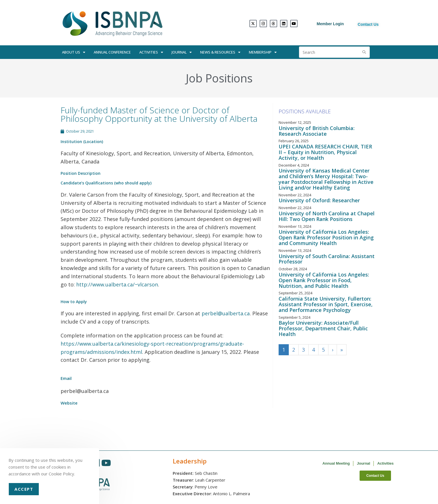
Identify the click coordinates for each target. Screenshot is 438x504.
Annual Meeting (336, 463)
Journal (182, 52)
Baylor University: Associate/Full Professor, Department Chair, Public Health (323, 328)
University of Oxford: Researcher (319, 200)
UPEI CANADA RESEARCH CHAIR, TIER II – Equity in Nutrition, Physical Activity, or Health (325, 152)
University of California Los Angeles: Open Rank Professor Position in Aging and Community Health (326, 237)
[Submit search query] (364, 52)
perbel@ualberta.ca (226, 313)
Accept (24, 489)
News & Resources (220, 52)
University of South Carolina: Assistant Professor (327, 259)
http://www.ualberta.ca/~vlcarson (117, 284)
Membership (263, 52)
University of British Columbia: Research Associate (317, 131)
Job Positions (219, 78)
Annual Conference (112, 52)
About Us (74, 52)
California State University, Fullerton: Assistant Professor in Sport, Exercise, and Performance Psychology (326, 304)
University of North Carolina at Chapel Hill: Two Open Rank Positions (327, 216)
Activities (151, 52)
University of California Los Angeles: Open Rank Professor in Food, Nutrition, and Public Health (324, 280)
